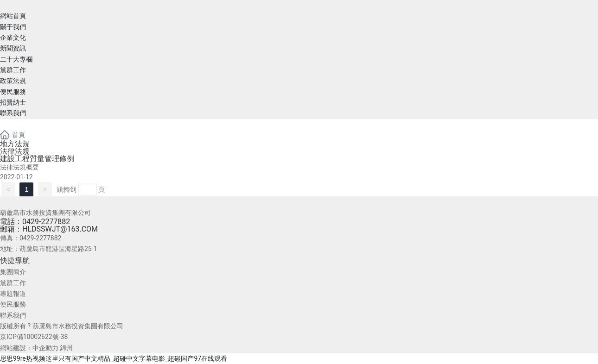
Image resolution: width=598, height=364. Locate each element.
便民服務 (13, 304)
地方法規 (15, 144)
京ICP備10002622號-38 (34, 337)
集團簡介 (13, 272)
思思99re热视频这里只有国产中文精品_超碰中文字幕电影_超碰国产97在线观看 (114, 358)
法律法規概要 (19, 167)
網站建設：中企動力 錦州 (36, 348)
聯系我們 (13, 315)
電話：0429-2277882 (35, 222)
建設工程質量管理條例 (37, 159)
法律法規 (15, 151)
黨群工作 (13, 283)
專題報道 (13, 294)
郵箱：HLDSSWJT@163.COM (49, 229)
